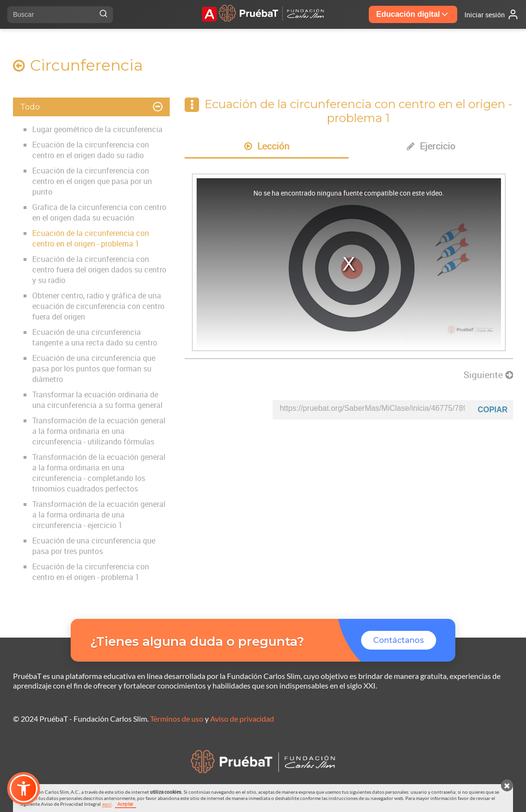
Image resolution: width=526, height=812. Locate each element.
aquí (107, 804)
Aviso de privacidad (242, 719)
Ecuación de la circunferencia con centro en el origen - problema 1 (91, 238)
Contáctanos (399, 640)
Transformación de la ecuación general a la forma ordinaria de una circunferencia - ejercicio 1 (99, 515)
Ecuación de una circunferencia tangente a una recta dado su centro (95, 337)
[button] (24, 788)
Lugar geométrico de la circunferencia (97, 129)
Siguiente (488, 375)
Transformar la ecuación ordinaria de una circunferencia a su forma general (97, 400)
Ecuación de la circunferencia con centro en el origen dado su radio (91, 150)
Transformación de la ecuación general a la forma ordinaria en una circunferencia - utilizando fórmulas (99, 431)
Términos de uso (177, 719)
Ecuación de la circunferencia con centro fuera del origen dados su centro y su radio (99, 270)
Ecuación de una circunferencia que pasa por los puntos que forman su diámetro (94, 369)
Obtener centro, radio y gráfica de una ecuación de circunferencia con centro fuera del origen (98, 306)
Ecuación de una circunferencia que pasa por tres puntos (94, 546)
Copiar (492, 410)
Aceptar (125, 804)
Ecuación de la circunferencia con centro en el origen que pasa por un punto (92, 181)
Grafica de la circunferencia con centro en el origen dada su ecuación (99, 212)
